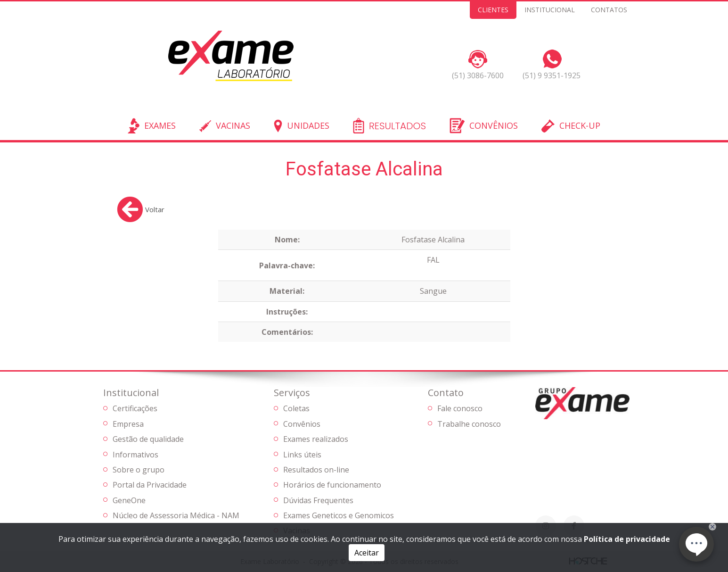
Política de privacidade (627, 539)
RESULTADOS (397, 126)
